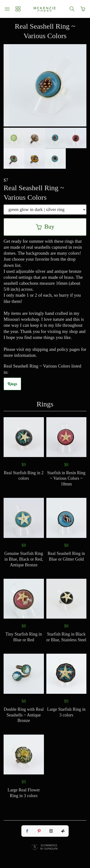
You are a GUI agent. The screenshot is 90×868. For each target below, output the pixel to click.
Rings (12, 384)
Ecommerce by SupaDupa (49, 847)
